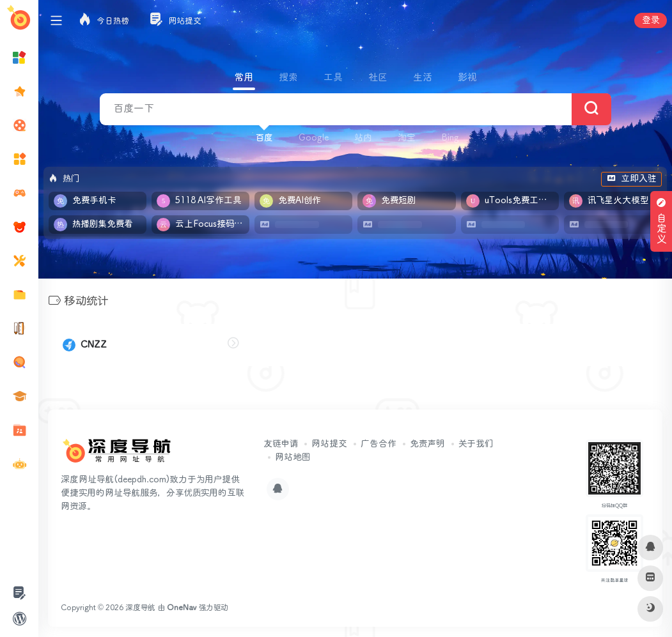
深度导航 (140, 608)
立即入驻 (631, 179)
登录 (651, 20)
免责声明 (427, 444)
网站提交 (329, 444)
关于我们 (476, 444)
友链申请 (281, 444)
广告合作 (379, 444)
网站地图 (293, 457)
